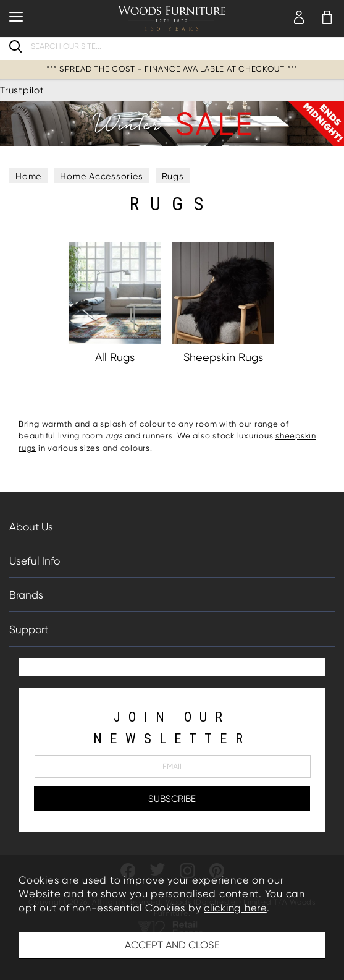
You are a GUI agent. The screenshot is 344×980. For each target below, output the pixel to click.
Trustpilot (22, 90)
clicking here (235, 908)
